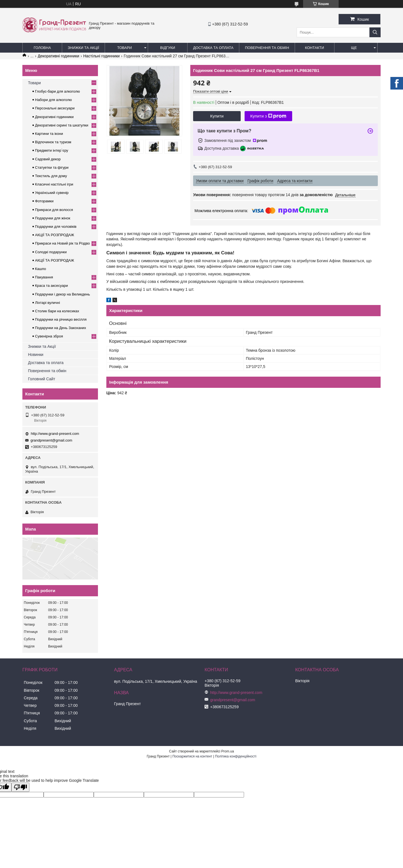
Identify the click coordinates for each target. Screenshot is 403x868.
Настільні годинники (101, 56)
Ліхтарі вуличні (47, 303)
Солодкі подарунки (51, 252)
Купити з (268, 116)
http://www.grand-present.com (55, 434)
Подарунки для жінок (53, 218)
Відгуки (167, 48)
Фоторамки (44, 201)
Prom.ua (228, 751)
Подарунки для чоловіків (56, 227)
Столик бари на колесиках (57, 311)
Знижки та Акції (83, 48)
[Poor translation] (20, 787)
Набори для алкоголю (53, 100)
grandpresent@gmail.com (51, 440)
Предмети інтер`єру (52, 150)
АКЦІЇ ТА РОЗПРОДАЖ (55, 235)
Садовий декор (48, 159)
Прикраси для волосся (54, 210)
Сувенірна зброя (49, 336)
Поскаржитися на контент (192, 756)
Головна (42, 48)
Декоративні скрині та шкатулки (62, 125)
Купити (217, 116)
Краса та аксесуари (51, 286)
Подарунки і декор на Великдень (62, 294)
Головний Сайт (42, 379)
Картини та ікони (49, 134)
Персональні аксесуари (55, 108)
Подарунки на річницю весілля (61, 319)
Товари (125, 48)
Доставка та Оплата (213, 48)
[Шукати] (375, 32)
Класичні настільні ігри (54, 184)
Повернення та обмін (267, 48)
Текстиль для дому (51, 176)
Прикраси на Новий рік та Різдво (62, 243)
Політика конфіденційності (236, 756)
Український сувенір (52, 193)
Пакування (44, 277)
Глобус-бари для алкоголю (58, 91)
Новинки (36, 355)
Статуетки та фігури (52, 167)
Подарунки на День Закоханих (61, 328)
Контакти (315, 48)
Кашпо (41, 269)
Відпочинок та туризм (53, 142)
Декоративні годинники (59, 56)
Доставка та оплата (46, 363)
